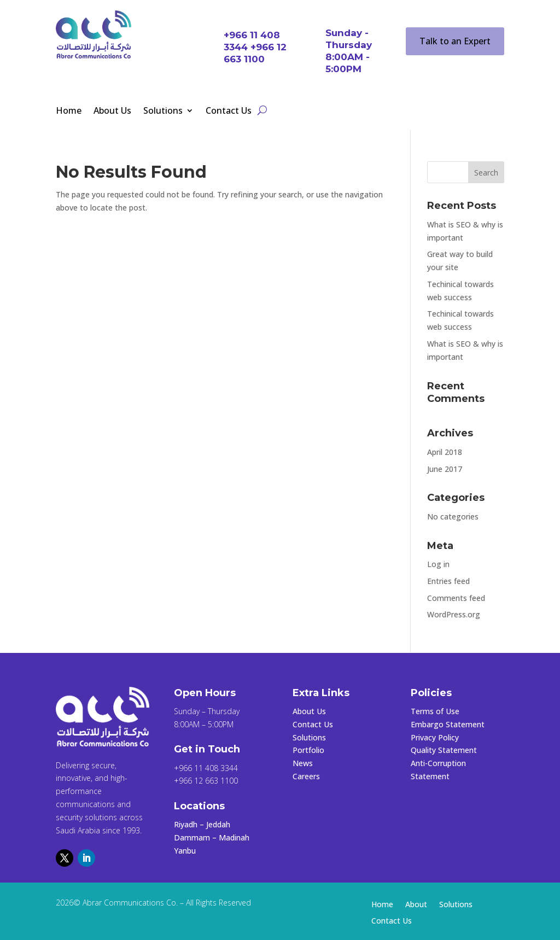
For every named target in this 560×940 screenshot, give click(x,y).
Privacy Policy (435, 737)
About (416, 905)
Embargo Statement (448, 724)
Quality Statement (444, 750)
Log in (438, 564)
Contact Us (229, 112)
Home (69, 112)
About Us (112, 112)
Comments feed (456, 598)
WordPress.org (454, 614)
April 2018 (445, 452)
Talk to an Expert (455, 41)
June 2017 (445, 469)
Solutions (163, 112)
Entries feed (448, 581)
